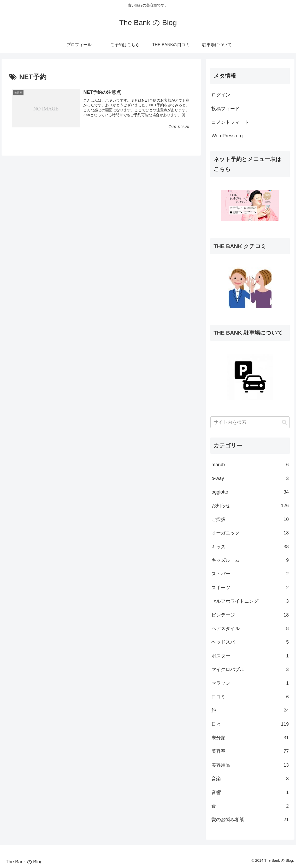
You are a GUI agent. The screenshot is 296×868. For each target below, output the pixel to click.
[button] (284, 422)
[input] (250, 422)
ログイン (221, 95)
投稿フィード (226, 109)
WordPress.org (227, 136)
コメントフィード (230, 122)
